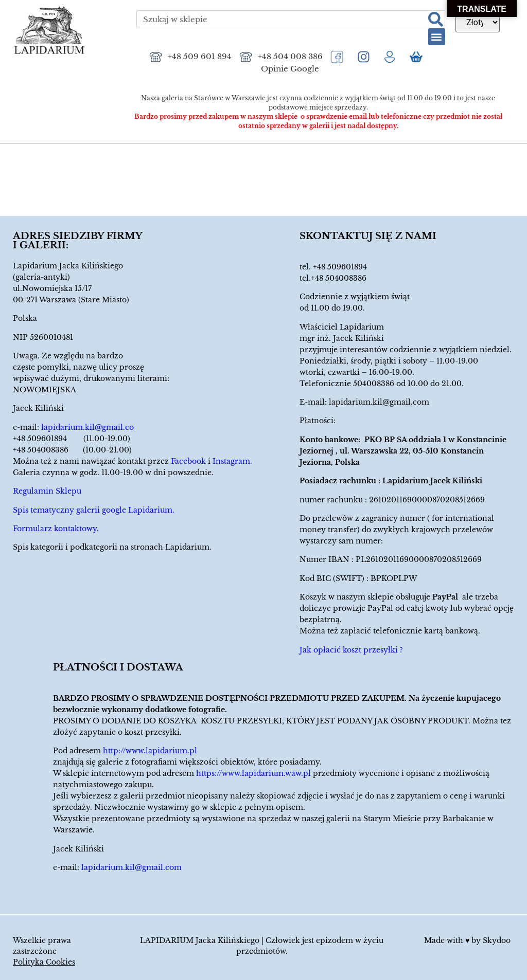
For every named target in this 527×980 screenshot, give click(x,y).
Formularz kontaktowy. (56, 529)
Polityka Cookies (44, 962)
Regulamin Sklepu (47, 491)
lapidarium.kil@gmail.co (87, 427)
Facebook (188, 461)
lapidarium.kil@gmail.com (379, 402)
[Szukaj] (436, 19)
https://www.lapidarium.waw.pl (253, 773)
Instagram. (232, 461)
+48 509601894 (340, 267)
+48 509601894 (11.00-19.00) (72, 439)
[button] (437, 37)
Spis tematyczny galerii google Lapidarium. (94, 510)
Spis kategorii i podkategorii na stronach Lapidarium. (112, 547)
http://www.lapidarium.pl (150, 751)
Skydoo (497, 940)
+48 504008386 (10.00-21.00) (72, 450)
